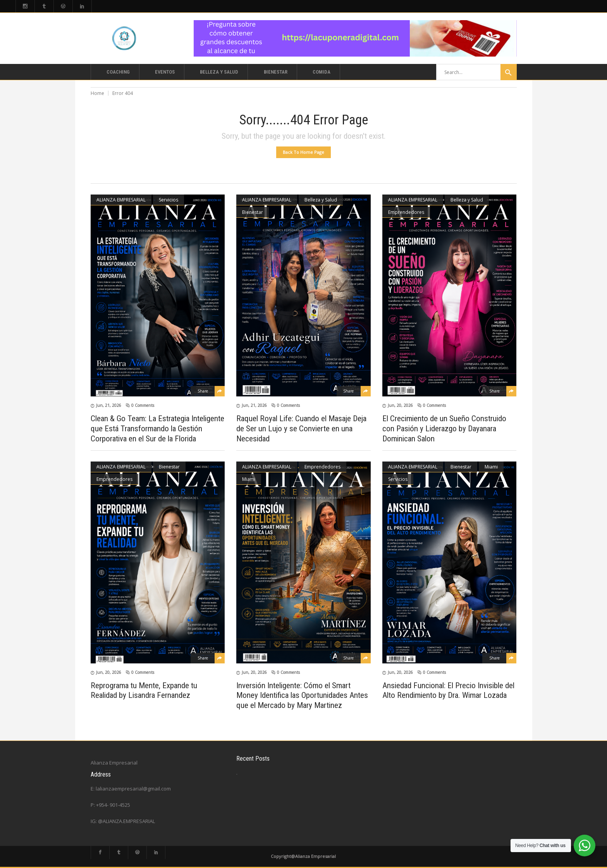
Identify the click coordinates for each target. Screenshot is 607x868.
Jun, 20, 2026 (400, 405)
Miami (249, 479)
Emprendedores (406, 212)
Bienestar (253, 212)
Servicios (169, 200)
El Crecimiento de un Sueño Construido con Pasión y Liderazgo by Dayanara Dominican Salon (444, 429)
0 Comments (143, 405)
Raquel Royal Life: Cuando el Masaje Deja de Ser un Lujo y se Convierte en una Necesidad (301, 429)
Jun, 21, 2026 (109, 405)
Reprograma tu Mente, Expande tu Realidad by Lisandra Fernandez (144, 690)
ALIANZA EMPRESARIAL (121, 200)
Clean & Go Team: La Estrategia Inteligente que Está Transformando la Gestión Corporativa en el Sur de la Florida (157, 429)
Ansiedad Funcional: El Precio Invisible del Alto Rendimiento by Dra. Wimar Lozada (448, 690)
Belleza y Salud (321, 200)
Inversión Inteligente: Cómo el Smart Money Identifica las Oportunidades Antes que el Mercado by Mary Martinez (302, 695)
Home (97, 93)
